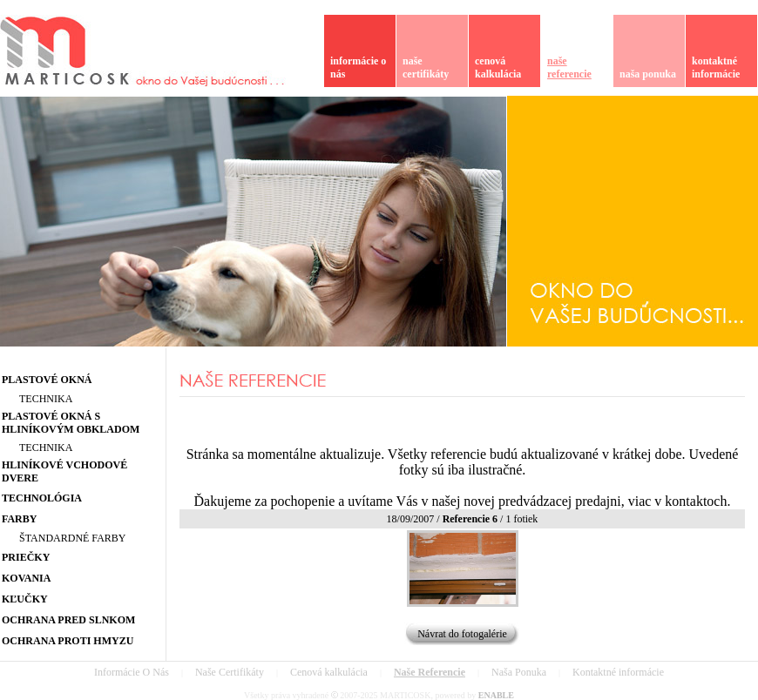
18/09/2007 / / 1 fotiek (463, 519)
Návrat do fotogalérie (462, 634)
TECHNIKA (46, 399)
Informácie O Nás (132, 672)
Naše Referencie (430, 672)
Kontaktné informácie (618, 672)
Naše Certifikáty (230, 672)
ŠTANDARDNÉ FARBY (73, 538)
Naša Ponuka (519, 672)
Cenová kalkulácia (329, 672)
